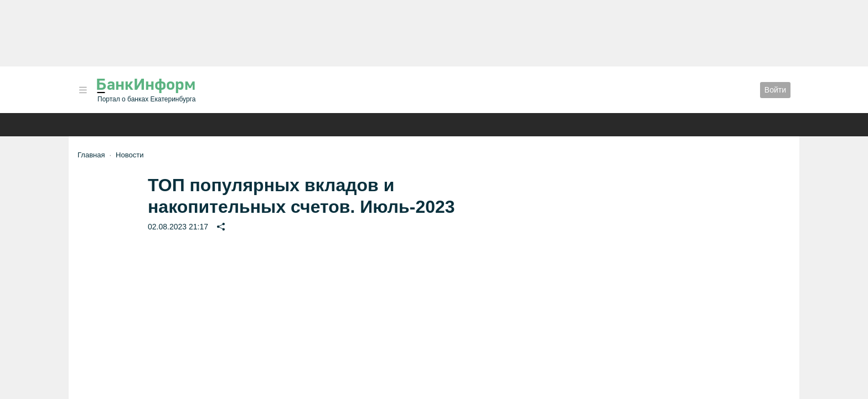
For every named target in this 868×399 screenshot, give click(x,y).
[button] (83, 90)
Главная (91, 155)
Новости (130, 155)
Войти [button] (775, 90)
